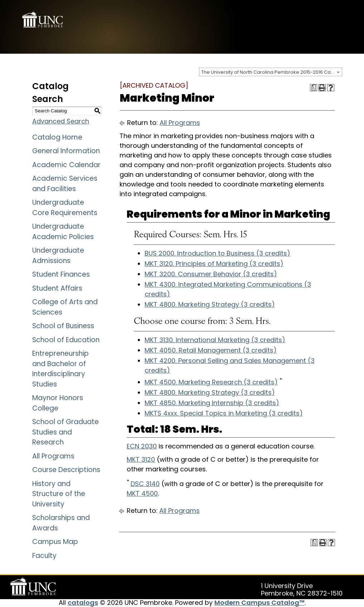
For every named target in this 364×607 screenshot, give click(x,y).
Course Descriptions (66, 470)
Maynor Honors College (58, 403)
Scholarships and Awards (61, 523)
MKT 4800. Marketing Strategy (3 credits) (210, 304)
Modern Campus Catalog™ (259, 603)
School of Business (63, 326)
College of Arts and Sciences (65, 307)
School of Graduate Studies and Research (65, 432)
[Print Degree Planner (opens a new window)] (314, 88)
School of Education (66, 340)
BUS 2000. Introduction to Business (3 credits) (217, 253)
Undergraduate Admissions (58, 256)
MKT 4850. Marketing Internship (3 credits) (212, 403)
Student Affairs (57, 288)
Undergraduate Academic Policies (63, 232)
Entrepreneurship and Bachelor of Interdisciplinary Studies (60, 369)
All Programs (53, 456)
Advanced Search (61, 121)
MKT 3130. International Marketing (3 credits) (215, 340)
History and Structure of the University (59, 494)
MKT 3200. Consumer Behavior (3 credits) (211, 274)
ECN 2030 (142, 446)
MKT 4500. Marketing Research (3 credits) (211, 382)
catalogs (83, 603)
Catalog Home (57, 137)
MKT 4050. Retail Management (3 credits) (211, 350)
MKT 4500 (142, 493)
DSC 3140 (145, 484)
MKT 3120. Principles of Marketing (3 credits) (214, 264)
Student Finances (61, 274)
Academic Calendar (66, 165)
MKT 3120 (141, 459)
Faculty (44, 556)
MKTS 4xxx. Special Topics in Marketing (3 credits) (224, 413)
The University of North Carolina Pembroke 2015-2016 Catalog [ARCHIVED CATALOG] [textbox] (271, 72)
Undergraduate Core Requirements (65, 208)
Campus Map (55, 542)
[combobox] (271, 72)
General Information (66, 151)
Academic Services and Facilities (65, 184)
